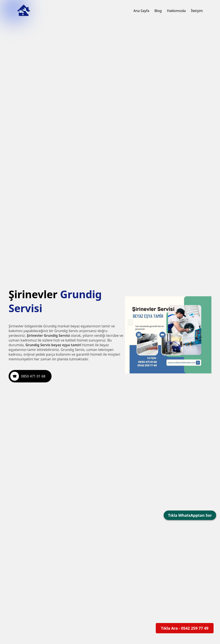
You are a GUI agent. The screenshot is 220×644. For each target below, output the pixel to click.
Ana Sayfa (141, 11)
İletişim (197, 11)
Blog (158, 11)
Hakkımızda (176, 11)
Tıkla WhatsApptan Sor (190, 515)
